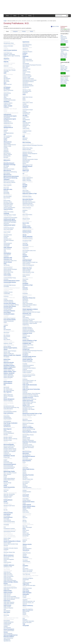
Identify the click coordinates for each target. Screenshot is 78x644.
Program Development (27, 371)
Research (25, 436)
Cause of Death (7, 232)
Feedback (6, 498)
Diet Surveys (6, 388)
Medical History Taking (27, 148)
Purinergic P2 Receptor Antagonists (30, 395)
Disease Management (9, 399)
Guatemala (6, 564)
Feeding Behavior (8, 500)
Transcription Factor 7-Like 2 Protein (30, 576)
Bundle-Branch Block (8, 205)
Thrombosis (25, 560)
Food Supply (6, 519)
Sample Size (25, 465)
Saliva (24, 464)
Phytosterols (25, 299)
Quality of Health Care (27, 404)
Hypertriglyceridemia (27, 45)
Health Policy (6, 589)
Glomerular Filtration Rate (9, 552)
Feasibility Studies (8, 497)
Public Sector (25, 388)
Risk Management (27, 455)
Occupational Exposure (28, 239)
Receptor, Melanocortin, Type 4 (29, 415)
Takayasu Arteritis (27, 544)
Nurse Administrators (27, 222)
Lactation (25, 104)
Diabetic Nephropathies (9, 376)
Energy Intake (7, 457)
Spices (24, 516)
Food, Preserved (7, 520)
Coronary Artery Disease (10, 306)
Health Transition (7, 607)
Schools (24, 471)
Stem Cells (25, 526)
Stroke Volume (26, 530)
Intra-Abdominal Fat (27, 91)
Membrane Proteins (27, 157)
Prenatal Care (26, 349)
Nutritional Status (27, 232)
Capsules (6, 211)
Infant (24, 62)
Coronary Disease (8, 308)
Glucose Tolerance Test (9, 557)
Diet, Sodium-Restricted (9, 390)
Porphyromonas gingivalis (28, 330)
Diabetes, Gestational (9, 373)
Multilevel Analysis (27, 195)
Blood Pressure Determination (11, 176)
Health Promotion (8, 592)
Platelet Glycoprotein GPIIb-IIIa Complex (31, 312)
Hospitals (6, 626)
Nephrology (25, 213)
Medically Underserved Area (29, 151)
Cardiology (6, 213)
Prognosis (25, 369)
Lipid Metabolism (26, 120)
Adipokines (6, 59)
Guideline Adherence (9, 565)
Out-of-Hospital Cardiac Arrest (29, 251)
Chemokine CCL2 (7, 239)
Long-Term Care (26, 130)
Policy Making (26, 318)
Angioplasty (6, 107)
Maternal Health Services (28, 144)
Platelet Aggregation (27, 308)
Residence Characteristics (28, 440)
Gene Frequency (7, 533)
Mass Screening (27, 142)
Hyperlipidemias (7, 641)
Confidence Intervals (8, 292)
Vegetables (25, 600)
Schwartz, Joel (64, 53)
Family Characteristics (9, 487)
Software (25, 509)
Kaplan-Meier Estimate (28, 97)
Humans (6, 632)
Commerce (6, 279)
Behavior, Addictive (8, 154)
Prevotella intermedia (27, 358)
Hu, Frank (63, 65)
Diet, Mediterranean (8, 389)
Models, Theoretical (27, 181)
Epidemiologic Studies (9, 471)
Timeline (24, 31)
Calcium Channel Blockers (9, 208)
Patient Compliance (27, 269)
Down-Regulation (7, 410)
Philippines (25, 292)
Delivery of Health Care (9, 354)
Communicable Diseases (10, 282)
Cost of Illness (7, 312)
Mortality (25, 186)
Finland (5, 508)
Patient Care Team (27, 268)
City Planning (6, 265)
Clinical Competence (8, 267)
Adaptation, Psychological (9, 54)
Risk (24, 449)
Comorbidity (6, 286)
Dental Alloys (6, 358)
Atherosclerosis (8, 142)
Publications (25, 391)
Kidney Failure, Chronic (28, 103)
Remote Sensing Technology (29, 429)
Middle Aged (26, 171)
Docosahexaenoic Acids (9, 406)
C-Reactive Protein (8, 206)
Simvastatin (25, 486)
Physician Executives (27, 295)
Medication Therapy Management (30, 154)
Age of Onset (6, 81)
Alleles (5, 97)
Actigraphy (6, 49)
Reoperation (25, 433)
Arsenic (5, 132)
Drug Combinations (8, 413)
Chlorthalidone (7, 253)
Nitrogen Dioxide (26, 219)
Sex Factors (25, 483)
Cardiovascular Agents (9, 219)
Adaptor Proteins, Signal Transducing (12, 56)
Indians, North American (28, 61)
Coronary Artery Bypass (10, 303)
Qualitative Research (28, 398)
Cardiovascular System (9, 225)
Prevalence (25, 355)
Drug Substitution (7, 422)
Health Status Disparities (9, 602)
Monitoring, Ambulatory (28, 182)
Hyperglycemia (7, 639)
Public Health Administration (30, 385)
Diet (5, 385)
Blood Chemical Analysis (9, 169)
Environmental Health (8, 466)
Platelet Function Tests (28, 311)
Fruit (5, 527)
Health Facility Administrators (10, 580)
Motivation (25, 189)
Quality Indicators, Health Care (29, 402)
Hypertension (26, 42)
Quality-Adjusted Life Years (28, 406)
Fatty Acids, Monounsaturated (10, 493)
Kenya (24, 98)
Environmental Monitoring (9, 467)
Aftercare (6, 77)
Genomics (6, 545)
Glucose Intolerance (9, 555)
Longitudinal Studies (27, 131)
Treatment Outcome (27, 583)
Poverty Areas (26, 339)
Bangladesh (6, 152)
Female (5, 501)
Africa (5, 76)
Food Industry (7, 514)
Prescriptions (25, 353)
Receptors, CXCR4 (27, 416)
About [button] (15, 16)
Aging (5, 86)
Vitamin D (25, 604)
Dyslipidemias (7, 426)
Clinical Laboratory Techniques (10, 269)
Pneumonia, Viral (27, 314)
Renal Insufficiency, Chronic (30, 432)
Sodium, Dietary (27, 508)
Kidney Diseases (26, 101)
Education (6, 435)
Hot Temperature (7, 628)
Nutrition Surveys (27, 228)
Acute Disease (7, 52)
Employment (6, 453)
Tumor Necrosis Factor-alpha (29, 585)
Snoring (24, 493)
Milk (23, 174)
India (24, 58)
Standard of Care (26, 523)
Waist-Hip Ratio (26, 611)
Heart (5, 609)
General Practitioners (8, 534)
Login (5, 21)
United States (26, 590)
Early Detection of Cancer (9, 427)
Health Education (7, 578)
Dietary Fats (6, 393)
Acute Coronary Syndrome (10, 50)
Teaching (25, 547)
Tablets (24, 543)
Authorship (6, 149)
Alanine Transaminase (8, 90)
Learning (25, 108)
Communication (7, 284)
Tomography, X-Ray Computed (29, 573)
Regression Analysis (27, 426)
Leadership (25, 107)
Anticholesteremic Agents (10, 116)
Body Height (6, 187)
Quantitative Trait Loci (27, 408)
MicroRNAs (25, 168)
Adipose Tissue (7, 60)
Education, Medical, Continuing (10, 439)
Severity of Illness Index (28, 479)
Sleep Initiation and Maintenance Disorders (32, 489)
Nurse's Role (26, 223)
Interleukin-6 (25, 83)
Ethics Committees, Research (10, 473)
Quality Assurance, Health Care (29, 399)
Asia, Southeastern (8, 136)
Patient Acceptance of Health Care (30, 262)
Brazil (5, 199)
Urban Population (27, 593)
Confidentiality (7, 293)
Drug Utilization (7, 425)
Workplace (25, 620)
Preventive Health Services (29, 357)
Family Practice (7, 489)
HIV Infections (7, 568)
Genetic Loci (6, 540)
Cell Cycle (6, 233)
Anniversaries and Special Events (11, 113)
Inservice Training (26, 72)
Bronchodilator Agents (8, 203)
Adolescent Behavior (8, 67)
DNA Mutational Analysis (9, 331)
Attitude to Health (7, 146)
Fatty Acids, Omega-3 (8, 496)
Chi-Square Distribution (9, 240)
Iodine (24, 94)
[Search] (61, 16)
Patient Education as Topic (28, 272)
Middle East (25, 172)
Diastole (5, 380)
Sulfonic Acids (26, 533)
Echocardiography (8, 432)
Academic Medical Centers (9, 45)
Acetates (6, 47)
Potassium (25, 335)
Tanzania (25, 546)
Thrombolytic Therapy (27, 559)
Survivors (25, 537)
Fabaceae (6, 484)
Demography (6, 357)
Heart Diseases (7, 611)
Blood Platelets (7, 173)
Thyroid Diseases (26, 561)
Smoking (25, 490)
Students (25, 532)
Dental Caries (7, 359)
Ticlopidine (25, 566)
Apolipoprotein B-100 (8, 123)
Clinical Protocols (7, 271)
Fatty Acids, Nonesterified (9, 494)
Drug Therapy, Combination (10, 423)
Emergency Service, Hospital (10, 450)
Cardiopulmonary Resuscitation (10, 218)
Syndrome (25, 540)
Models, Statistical (27, 179)
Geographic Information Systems (11, 548)
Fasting (5, 491)
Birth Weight (6, 166)
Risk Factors (26, 453)
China (5, 252)
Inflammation (25, 68)
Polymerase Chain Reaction (29, 319)
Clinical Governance (8, 268)
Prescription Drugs (27, 352)
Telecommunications (27, 549)
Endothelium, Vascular (9, 456)
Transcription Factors (27, 577)
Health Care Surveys (8, 575)
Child (5, 242)
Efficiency (6, 441)
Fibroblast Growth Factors (9, 506)
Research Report (26, 439)
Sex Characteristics (27, 481)
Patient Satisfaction (27, 274)
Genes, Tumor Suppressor (9, 535)
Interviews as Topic (27, 90)
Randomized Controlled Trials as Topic (32, 414)
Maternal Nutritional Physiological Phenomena (33, 145)
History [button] (30, 16)
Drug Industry (7, 416)
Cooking (5, 299)
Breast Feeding (7, 201)
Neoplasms (25, 210)
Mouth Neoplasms (27, 192)
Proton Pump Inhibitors (28, 382)
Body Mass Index (8, 189)
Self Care (25, 476)
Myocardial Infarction (28, 199)
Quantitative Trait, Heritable (29, 409)
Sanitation (25, 466)
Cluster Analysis (7, 273)
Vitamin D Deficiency (28, 606)
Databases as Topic (8, 341)
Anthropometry (7, 114)
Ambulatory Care (7, 99)
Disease (5, 398)
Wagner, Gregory (64, 79)
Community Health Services (10, 285)
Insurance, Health (26, 77)
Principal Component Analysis (29, 362)
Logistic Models (26, 128)
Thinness (25, 556)
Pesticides (25, 288)
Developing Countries (9, 365)
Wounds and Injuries (27, 623)
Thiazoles (25, 554)
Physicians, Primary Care (29, 298)
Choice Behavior (7, 255)
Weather (24, 614)
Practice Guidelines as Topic (30, 341)
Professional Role (26, 367)
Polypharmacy (26, 325)
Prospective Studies (27, 376)
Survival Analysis (26, 534)
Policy (24, 316)
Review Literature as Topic (28, 446)
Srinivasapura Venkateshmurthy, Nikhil (65, 50)
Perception (25, 282)
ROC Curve (25, 412)
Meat (24, 147)
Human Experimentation (9, 631)
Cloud (7, 31)
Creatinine (6, 317)
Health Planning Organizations (10, 588)
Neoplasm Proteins (27, 209)
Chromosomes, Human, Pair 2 (10, 261)
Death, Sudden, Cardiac (9, 345)
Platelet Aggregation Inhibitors (30, 309)
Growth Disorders (7, 562)
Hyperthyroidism (26, 43)
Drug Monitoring (7, 417)
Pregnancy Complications (28, 348)
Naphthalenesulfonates (28, 203)
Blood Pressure (7, 175)
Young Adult (26, 626)
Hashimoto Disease (8, 571)
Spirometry (25, 518)
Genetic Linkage (7, 538)
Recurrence (25, 419)
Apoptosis (6, 129)
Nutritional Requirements (28, 229)
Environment (6, 461)
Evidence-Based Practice (9, 480)
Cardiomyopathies (8, 216)
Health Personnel (7, 585)
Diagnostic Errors (7, 379)
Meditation (25, 155)
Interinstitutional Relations (28, 82)
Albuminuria (6, 92)
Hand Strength (7, 569)
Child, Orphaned (8, 247)
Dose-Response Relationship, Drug (11, 407)
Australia (6, 147)
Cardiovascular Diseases (10, 221)
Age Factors (6, 80)
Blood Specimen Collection (9, 182)
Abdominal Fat (7, 42)
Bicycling (6, 162)
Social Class (26, 496)
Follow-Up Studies (8, 513)
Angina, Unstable (8, 106)
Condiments (6, 291)
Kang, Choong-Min (65, 80)
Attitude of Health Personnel (10, 145)
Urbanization (26, 594)
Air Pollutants (7, 87)
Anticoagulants (7, 117)
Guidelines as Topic (8, 567)
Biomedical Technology (9, 165)
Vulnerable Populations (28, 608)
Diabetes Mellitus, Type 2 (10, 372)
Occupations (25, 242)
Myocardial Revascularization (29, 202)
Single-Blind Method (27, 488)
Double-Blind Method (8, 409)
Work (24, 618)
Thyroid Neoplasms (27, 563)
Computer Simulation (8, 289)
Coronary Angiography (8, 302)
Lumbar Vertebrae (27, 134)
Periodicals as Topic (28, 285)
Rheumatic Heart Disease (28, 448)
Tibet (24, 564)
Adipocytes (6, 57)
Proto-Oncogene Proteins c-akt (29, 381)
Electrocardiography (9, 444)
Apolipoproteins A (7, 126)
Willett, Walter (64, 69)
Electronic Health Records (9, 446)
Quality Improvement (28, 401)
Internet (24, 89)
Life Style (25, 115)
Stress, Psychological (27, 527)
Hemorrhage (6, 615)
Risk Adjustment (26, 450)
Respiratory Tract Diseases (29, 442)
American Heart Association (10, 100)
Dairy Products (7, 337)
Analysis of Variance (8, 103)
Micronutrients (26, 169)
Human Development (9, 629)
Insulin (24, 73)
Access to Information (8, 46)
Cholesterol (6, 256)
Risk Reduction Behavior (29, 456)
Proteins (24, 378)
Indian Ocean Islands (27, 59)
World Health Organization (28, 621)
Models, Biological (27, 176)
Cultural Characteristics (9, 321)
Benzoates (6, 157)
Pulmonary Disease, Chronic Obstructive (31, 393)
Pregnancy (25, 346)
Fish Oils (6, 510)
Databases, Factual (8, 344)
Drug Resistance (7, 420)
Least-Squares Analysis (28, 110)
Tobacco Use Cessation (28, 570)
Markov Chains (26, 141)
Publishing (25, 392)
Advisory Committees (8, 74)
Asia (5, 135)
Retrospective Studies (27, 445)
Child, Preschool (7, 249)
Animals (5, 112)
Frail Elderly (6, 526)
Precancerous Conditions (28, 342)
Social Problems (26, 497)
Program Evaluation (27, 372)
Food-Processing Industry (9, 522)
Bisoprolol (6, 168)
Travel (24, 581)
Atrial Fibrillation (7, 143)
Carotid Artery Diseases (9, 228)
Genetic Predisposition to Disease (12, 541)
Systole (24, 541)
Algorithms (6, 96)
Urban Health (26, 591)
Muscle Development (27, 198)
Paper (24, 258)
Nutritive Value (26, 233)
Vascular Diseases (27, 599)
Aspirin (5, 139)
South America (26, 512)
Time (24, 567)
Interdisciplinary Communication (30, 80)
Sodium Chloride (27, 505)
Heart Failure (7, 612)
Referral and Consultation (28, 423)
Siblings (24, 485)
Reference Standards (27, 421)
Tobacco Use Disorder (27, 571)
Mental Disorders (26, 161)
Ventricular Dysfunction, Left (29, 601)
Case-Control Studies (8, 229)
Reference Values (26, 422)
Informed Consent (26, 69)
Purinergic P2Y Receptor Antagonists (31, 396)
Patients (24, 276)
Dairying (5, 338)
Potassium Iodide (26, 336)
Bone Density (6, 194)
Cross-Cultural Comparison (9, 318)
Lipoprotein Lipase (27, 123)
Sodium (24, 503)
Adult (5, 73)
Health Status (7, 601)
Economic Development (9, 433)
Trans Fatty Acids (26, 574)
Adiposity (6, 62)
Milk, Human (25, 175)
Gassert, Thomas (64, 78)
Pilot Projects (25, 301)
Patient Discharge (26, 271)
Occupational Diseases (28, 238)
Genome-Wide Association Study (11, 544)
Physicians (25, 296)
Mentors (24, 163)
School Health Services (28, 469)
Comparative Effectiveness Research (12, 288)
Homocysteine (7, 621)
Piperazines (25, 302)
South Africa (25, 511)
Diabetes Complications (10, 367)
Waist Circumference (28, 610)
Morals (24, 183)
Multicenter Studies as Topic (30, 194)
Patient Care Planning (27, 266)
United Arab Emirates (27, 588)
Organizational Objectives (28, 246)
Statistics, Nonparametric (28, 525)
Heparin (5, 616)
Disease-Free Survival (8, 403)
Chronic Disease (8, 262)
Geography (6, 550)
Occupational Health (27, 241)
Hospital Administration (9, 622)
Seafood (24, 472)
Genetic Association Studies (10, 537)
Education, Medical (8, 437)
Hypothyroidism (26, 50)
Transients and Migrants (28, 578)
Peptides (25, 281)
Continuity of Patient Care (9, 298)
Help (22, 16)
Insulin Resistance (27, 75)
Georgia (5, 551)
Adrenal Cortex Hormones (9, 69)
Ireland (24, 96)
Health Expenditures (8, 579)
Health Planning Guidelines (9, 586)
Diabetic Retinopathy (8, 377)
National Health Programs (28, 205)
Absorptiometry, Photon (9, 43)
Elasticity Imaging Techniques (10, 443)
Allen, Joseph (64, 82)
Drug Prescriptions (8, 419)
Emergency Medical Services (10, 449)
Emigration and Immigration (10, 451)
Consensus (6, 296)
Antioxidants (6, 120)
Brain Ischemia (7, 198)
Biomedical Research (9, 163)
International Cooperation (28, 86)
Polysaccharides (26, 326)
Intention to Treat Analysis (28, 79)
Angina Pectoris (7, 104)
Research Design (26, 438)
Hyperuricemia (26, 46)
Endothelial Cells (7, 454)
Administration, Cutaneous (9, 63)
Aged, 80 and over (8, 84)
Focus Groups (7, 511)
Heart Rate (6, 614)
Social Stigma (26, 499)
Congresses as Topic (8, 295)
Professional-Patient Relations (29, 368)
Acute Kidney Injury (8, 53)
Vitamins (24, 607)
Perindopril (25, 283)
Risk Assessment (27, 452)
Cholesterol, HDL (8, 258)
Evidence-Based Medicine (9, 478)
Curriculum (6, 324)
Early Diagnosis (8, 429)
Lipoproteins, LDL (26, 125)
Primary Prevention (27, 361)
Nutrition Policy (26, 226)
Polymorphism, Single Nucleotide (30, 323)
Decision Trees (7, 352)
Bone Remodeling (7, 196)
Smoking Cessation (27, 492)
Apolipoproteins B (8, 127)
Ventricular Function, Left (28, 603)
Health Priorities (8, 591)
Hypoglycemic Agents (27, 48)
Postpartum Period (27, 333)
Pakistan (25, 255)
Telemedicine (26, 550)
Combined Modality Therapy (10, 278)
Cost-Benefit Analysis (9, 314)
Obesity (25, 235)
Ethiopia (5, 476)
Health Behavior (7, 572)
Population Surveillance (28, 329)
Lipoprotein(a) (26, 124)
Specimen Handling (27, 513)
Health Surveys (7, 605)
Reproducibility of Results (28, 435)
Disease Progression (8, 401)
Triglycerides (26, 584)
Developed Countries (8, 364)
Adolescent (6, 66)
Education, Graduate (8, 436)
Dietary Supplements (8, 395)
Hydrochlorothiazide (8, 633)
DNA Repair (6, 334)
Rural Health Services (27, 459)
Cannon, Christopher (65, 71)
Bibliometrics (7, 160)
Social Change (26, 494)
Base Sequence (7, 153)
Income (24, 55)
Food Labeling (7, 516)
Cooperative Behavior (8, 300)
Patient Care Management (28, 265)
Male (24, 137)
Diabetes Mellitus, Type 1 (9, 370)
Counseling (6, 315)
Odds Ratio (25, 243)
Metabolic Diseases (27, 166)
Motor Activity (25, 191)
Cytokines (6, 325)
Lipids (24, 121)
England (5, 460)
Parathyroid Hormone (27, 259)
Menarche (25, 158)
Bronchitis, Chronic (8, 202)
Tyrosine (24, 587)
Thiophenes (26, 557)
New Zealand (25, 217)
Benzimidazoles (7, 156)
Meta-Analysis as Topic (28, 165)
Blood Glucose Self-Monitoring (10, 172)
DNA (5, 328)
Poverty (25, 338)
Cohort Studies (7, 275)
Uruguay (24, 597)
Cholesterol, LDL (8, 259)
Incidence (25, 53)
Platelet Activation (26, 306)
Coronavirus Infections (9, 311)
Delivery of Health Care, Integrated (12, 355)
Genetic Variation (7, 543)
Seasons (25, 473)
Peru (24, 286)
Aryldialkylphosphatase (9, 133)
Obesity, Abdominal (27, 236)
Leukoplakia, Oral (26, 113)
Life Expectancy (26, 114)
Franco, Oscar (64, 57)
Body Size (6, 191)
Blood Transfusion (8, 184)
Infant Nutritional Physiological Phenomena (32, 65)
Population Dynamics (27, 328)
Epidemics (6, 470)
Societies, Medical (27, 500)
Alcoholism (6, 94)
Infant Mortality (26, 64)
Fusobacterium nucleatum (9, 529)
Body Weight (6, 192)
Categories (15, 31)
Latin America (26, 105)
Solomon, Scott (64, 68)
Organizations (26, 248)
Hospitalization (7, 625)
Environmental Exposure (10, 464)
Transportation (26, 580)
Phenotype (25, 291)
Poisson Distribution (27, 315)
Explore (63, 44)
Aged (5, 83)
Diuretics (6, 405)
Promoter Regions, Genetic (28, 374)
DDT (5, 327)
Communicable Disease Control (12, 281)
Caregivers (6, 227)
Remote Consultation (28, 428)
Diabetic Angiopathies (8, 375)
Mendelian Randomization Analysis (30, 159)
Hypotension (25, 49)
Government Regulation (9, 559)
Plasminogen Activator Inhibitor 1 (30, 305)
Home (7, 16)
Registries (25, 425)
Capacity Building (8, 209)
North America (26, 220)
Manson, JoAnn (64, 67)
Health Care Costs (8, 574)
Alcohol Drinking (7, 93)
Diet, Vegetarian (8, 392)
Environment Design (8, 463)
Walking (24, 613)
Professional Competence (28, 365)
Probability (25, 364)
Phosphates (25, 294)
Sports (24, 519)
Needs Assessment (27, 208)
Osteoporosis (25, 249)
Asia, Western (7, 137)
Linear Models (26, 117)
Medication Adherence (27, 152)
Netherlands (25, 216)
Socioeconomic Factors (29, 502)
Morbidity (25, 185)
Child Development (8, 243)
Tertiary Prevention (27, 553)
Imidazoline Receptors (27, 52)
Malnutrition (25, 138)
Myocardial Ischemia (27, 201)
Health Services (7, 595)
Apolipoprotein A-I (7, 122)
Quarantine (25, 411)
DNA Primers (6, 332)
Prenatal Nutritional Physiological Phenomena (33, 351)
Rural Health (25, 458)
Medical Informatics (27, 149)
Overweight (25, 252)
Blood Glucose (7, 170)
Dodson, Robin (64, 83)
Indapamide (26, 56)
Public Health (25, 383)
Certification (6, 236)
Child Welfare (7, 246)
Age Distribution (7, 79)
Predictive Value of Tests (28, 345)
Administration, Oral (8, 65)
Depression (6, 361)
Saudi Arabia (25, 468)
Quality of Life (26, 405)
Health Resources (7, 594)
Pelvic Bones (25, 279)
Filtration (5, 507)
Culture (5, 323)
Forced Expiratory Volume (9, 523)
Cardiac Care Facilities (9, 212)
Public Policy (25, 386)
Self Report (25, 478)
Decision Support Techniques (10, 351)
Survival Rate (25, 536)
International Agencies (27, 84)
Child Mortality (7, 245)
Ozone (24, 253)
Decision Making (7, 346)
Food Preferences (8, 517)
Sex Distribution (26, 482)
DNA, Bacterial (7, 335)
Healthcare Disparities (8, 608)
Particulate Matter (27, 261)
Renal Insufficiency (27, 430)
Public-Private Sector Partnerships (31, 389)
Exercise (6, 481)
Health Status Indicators (9, 604)
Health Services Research (9, 599)
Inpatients (25, 70)
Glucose (5, 554)
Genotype (6, 547)
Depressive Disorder (9, 362)
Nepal (24, 212)
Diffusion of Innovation (8, 396)
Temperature (25, 552)
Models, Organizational (28, 178)
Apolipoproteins (7, 125)
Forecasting (6, 524)
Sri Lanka (25, 522)
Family (5, 486)
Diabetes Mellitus (8, 369)
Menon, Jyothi (64, 56)
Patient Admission (26, 264)
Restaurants (25, 443)
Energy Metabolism (8, 459)
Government (6, 558)
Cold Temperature (7, 276)
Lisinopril (25, 127)
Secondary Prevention (28, 475)
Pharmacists (25, 289)
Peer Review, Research (28, 278)
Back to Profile (55, 27)
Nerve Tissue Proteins (27, 215)
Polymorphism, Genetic (28, 321)
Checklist (6, 238)
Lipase (24, 118)
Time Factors (25, 569)
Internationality (26, 87)
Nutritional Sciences (27, 230)
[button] (69, 16)
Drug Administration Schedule (10, 412)
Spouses (25, 520)
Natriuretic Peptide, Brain (28, 206)
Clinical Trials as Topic (8, 272)
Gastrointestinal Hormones (9, 531)
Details (32, 31)
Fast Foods (6, 490)
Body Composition (8, 185)
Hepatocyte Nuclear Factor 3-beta (11, 618)
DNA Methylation (7, 330)
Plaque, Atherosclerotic (28, 304)
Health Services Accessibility (10, 596)
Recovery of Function (27, 418)
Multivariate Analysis (27, 196)
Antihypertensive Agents (10, 119)
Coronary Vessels (7, 309)
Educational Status (8, 440)
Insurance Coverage (27, 76)
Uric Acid (25, 596)
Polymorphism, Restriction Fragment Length (32, 322)
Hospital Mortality (7, 623)
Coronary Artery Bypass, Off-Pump (11, 305)
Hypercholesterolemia (8, 638)
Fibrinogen (6, 503)
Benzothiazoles (7, 159)
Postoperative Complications (29, 332)
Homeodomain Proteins (9, 619)
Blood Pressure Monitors (9, 181)
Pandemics (25, 256)
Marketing (25, 139)
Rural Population (27, 461)
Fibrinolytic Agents (8, 504)
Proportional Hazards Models (29, 375)
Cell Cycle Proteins (8, 235)
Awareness (6, 150)
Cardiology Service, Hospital (10, 215)
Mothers (24, 188)
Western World (26, 617)
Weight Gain (25, 616)
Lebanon (25, 111)
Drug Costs (6, 415)
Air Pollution (7, 89)
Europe (5, 477)
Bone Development (8, 195)
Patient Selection (26, 275)
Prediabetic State (27, 343)
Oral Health (25, 245)
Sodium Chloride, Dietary (29, 506)
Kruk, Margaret (64, 54)
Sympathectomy (26, 539)
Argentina (6, 130)
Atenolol (5, 140)
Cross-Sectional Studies (10, 320)
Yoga (24, 624)
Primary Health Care (28, 359)
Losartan (25, 132)
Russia (24, 462)
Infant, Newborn (26, 66)
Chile (5, 250)
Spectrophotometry (27, 515)
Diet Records (6, 386)
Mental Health (26, 162)
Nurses (24, 224)
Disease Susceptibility (8, 402)
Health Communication (9, 576)
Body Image (6, 188)
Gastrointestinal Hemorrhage (10, 530)
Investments (25, 93)
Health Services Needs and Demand (11, 598)
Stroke (24, 529)
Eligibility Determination (9, 447)
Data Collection (7, 339)
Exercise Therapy (7, 483)
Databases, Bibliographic (9, 342)
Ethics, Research (7, 474)
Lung (24, 135)
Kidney (24, 100)
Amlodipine (6, 102)
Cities (5, 264)
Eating (5, 430)
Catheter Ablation (7, 231)
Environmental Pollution (9, 468)
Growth (5, 561)
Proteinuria (25, 379)
